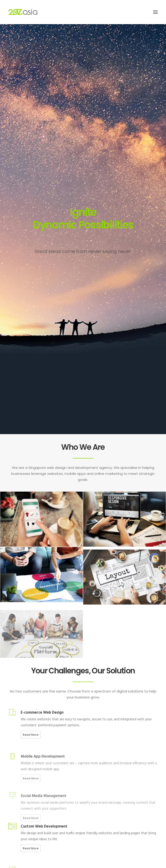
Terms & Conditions (23, 804)
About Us (17, 767)
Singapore (68, 767)
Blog (13, 788)
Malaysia (67, 772)
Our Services (18, 777)
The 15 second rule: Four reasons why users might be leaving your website (50, 729)
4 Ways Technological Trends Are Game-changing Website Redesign (47, 736)
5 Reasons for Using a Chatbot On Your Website (33, 743)
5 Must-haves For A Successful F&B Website (30, 722)
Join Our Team (20, 772)
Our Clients (17, 783)
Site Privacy (18, 799)
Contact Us (18, 793)
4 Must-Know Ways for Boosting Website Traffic (33, 750)
